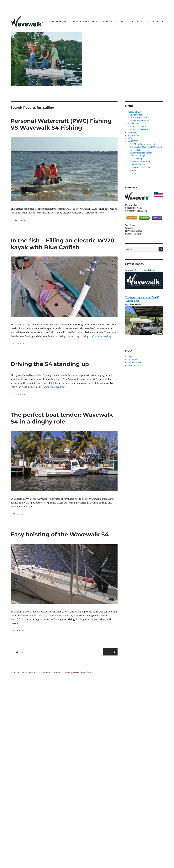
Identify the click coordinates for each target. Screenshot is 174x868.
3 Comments (19, 394)
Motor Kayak (135, 150)
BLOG (140, 22)
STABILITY (107, 22)
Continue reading (102, 336)
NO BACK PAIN (125, 22)
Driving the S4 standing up (50, 364)
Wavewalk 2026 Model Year (141, 270)
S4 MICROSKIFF (57, 22)
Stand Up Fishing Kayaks (141, 153)
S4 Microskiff (136, 115)
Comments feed (134, 362)
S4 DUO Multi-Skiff (138, 118)
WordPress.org (134, 365)
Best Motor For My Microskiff (143, 144)
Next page (114, 655)
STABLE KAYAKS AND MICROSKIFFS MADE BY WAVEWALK (37, 673)
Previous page (106, 655)
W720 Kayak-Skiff (138, 127)
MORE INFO (154, 22)
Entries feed (133, 360)
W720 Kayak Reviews (139, 129)
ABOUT (133, 170)
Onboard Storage (137, 156)
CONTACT (134, 173)
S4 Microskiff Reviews (140, 121)
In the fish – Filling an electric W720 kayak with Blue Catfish (63, 244)
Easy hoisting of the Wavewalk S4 (60, 534)
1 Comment (18, 514)
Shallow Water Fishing (140, 162)
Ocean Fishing (136, 159)
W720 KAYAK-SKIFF (84, 22)
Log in (130, 357)
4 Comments (19, 220)
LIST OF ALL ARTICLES (140, 167)
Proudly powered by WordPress (79, 673)
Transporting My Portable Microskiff (146, 147)
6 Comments (19, 343)
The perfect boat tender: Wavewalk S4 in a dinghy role (62, 418)
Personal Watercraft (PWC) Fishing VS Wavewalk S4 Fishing (61, 124)
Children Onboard (138, 165)
